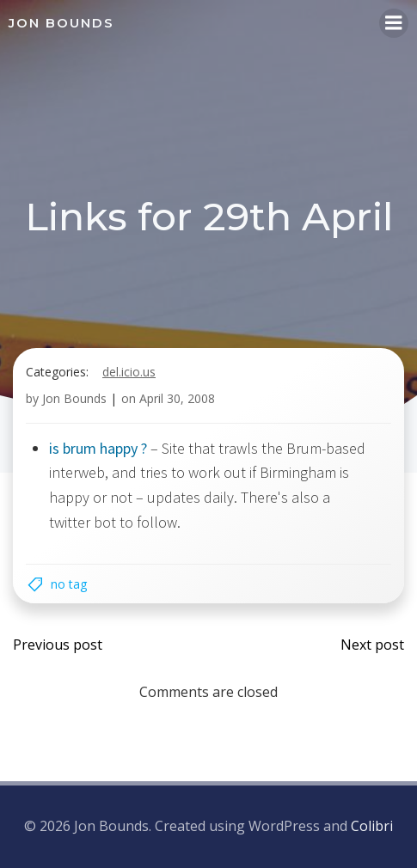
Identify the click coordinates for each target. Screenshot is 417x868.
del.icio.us (129, 372)
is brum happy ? (98, 448)
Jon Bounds (74, 398)
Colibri (372, 826)
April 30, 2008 (177, 398)
